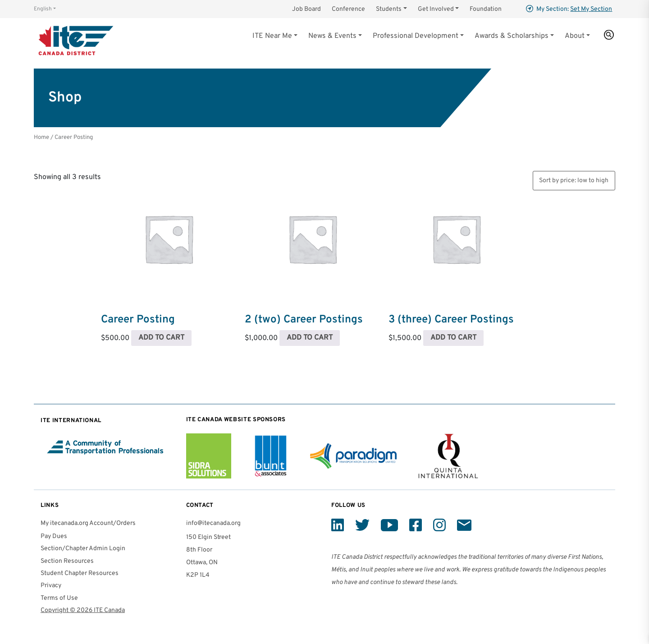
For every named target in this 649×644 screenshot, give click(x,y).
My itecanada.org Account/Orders (88, 523)
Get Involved (436, 9)
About (575, 36)
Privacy (51, 586)
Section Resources (67, 561)
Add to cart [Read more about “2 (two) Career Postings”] (310, 338)
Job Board (306, 9)
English (43, 9)
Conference (348, 9)
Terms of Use (59, 598)
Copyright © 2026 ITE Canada (83, 610)
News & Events (332, 36)
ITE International (71, 421)
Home (41, 137)
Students (389, 9)
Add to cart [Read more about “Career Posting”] (161, 338)
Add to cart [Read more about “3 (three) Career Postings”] (453, 338)
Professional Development (416, 36)
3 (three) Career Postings (451, 320)
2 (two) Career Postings (304, 320)
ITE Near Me (272, 36)
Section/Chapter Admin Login (83, 549)
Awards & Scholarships (512, 36)
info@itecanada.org (213, 523)
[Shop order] (574, 181)
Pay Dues (54, 536)
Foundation (486, 9)
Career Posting (138, 320)
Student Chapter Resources (80, 573)
